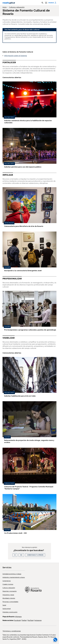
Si (15, 555)
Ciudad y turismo (8, 584)
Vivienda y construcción (10, 612)
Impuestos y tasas (8, 595)
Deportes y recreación (10, 591)
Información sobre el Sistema (16, 56)
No (21, 555)
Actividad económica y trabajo (12, 574)
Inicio (5, 7)
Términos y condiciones (12, 631)
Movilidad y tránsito (9, 598)
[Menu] (46, 3)
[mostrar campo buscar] (42, 3)
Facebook (17, 620)
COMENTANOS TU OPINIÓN (35, 555)
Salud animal (7, 609)
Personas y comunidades (10, 602)
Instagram (38, 620)
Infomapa (18, 617)
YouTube (31, 620)
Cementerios (7, 581)
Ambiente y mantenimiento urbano (14, 577)
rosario (9, 3)
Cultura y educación (9, 588)
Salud (4, 605)
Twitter (24, 620)
